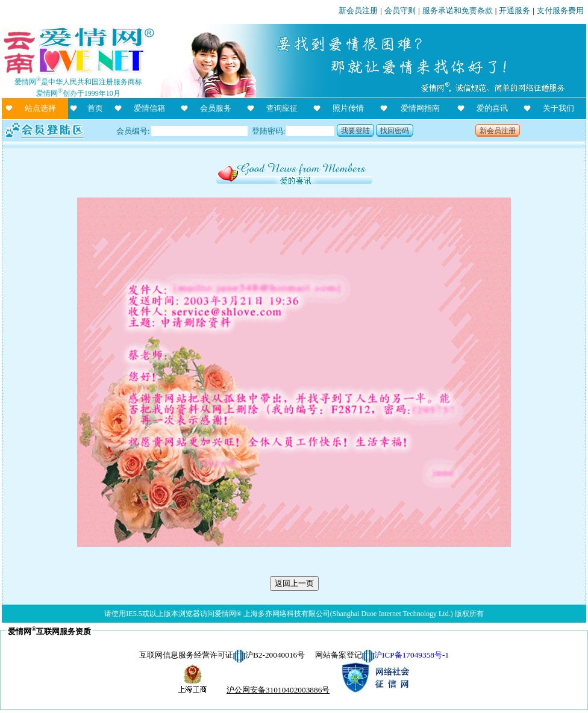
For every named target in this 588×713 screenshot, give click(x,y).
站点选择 (40, 108)
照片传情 (348, 108)
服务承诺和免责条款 (458, 11)
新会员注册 (358, 11)
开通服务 (514, 11)
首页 (95, 108)
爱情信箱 (149, 108)
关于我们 (558, 108)
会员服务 (216, 108)
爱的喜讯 (492, 108)
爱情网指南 (420, 108)
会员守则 (400, 11)
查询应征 (282, 108)
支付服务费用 (560, 11)
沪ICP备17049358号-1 (411, 655)
